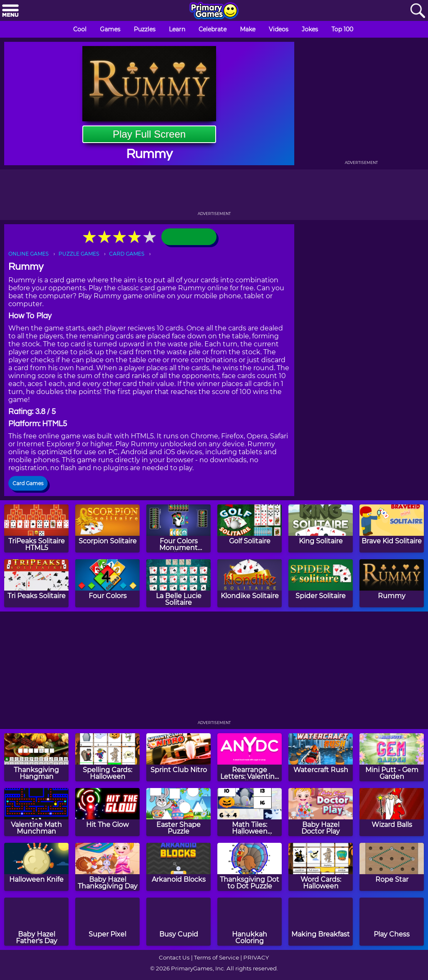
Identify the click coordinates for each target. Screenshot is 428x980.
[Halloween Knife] (36, 867)
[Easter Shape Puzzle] (178, 812)
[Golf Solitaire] (250, 528)
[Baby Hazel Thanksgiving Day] (107, 867)
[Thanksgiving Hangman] (36, 757)
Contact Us (174, 957)
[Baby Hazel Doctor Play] (321, 812)
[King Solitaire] (321, 528)
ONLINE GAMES (28, 254)
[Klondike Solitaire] (250, 583)
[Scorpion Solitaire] (107, 528)
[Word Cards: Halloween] (321, 867)
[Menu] (10, 11)
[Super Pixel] (107, 922)
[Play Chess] (392, 922)
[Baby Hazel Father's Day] (36, 922)
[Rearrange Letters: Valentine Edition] (250, 757)
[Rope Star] (392, 867)
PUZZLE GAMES (79, 254)
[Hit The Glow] (107, 812)
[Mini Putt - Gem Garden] (392, 757)
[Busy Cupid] (178, 922)
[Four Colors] (107, 583)
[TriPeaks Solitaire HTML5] (36, 528)
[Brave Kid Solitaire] (392, 528)
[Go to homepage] (214, 11)
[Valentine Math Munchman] (36, 812)
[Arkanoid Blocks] (178, 867)
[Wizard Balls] (392, 812)
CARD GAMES (127, 254)
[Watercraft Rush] (321, 757)
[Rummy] (392, 583)
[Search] (418, 11)
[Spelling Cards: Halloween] (107, 757)
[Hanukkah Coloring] (250, 922)
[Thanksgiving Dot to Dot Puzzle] (250, 867)
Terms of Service (217, 957)
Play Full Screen (149, 134)
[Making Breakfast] (321, 922)
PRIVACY (256, 957)
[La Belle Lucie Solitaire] (178, 583)
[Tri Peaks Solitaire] (36, 583)
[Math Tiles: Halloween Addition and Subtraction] (250, 812)
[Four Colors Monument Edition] (178, 528)
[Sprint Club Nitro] (178, 757)
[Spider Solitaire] (321, 583)
